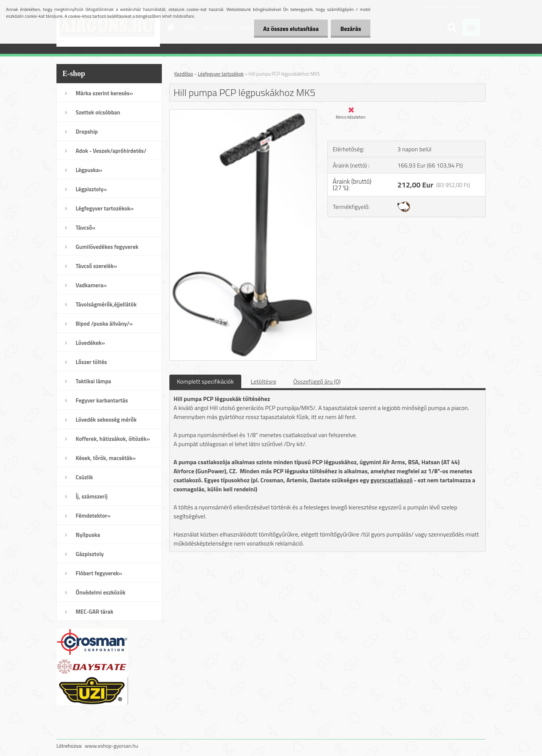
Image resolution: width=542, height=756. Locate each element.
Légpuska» (89, 170)
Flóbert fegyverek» (99, 573)
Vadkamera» (91, 285)
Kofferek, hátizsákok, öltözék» (113, 439)
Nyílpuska (88, 535)
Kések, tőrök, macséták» (106, 458)
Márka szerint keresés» (104, 93)
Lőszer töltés (91, 362)
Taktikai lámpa (93, 381)
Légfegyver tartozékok (221, 74)
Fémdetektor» (93, 516)
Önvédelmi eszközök (100, 592)
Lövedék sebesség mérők (106, 420)
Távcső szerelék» (96, 266)
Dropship (87, 132)
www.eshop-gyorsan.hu (111, 746)
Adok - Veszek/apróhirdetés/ (111, 151)
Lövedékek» (90, 343)
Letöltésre (263, 381)
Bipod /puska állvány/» (104, 324)
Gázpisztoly (90, 554)
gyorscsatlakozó (391, 480)
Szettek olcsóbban (98, 112)
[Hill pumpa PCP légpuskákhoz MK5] (243, 113)
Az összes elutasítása (291, 29)
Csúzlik (84, 477)
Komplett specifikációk (205, 381)
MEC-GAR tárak (94, 612)
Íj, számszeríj (92, 496)
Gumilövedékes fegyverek (107, 247)
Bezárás (351, 29)
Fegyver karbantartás (102, 400)
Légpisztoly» (91, 189)
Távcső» (86, 228)
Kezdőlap (184, 74)
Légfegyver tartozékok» (105, 208)
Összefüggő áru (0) (317, 381)
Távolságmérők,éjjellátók (106, 304)
